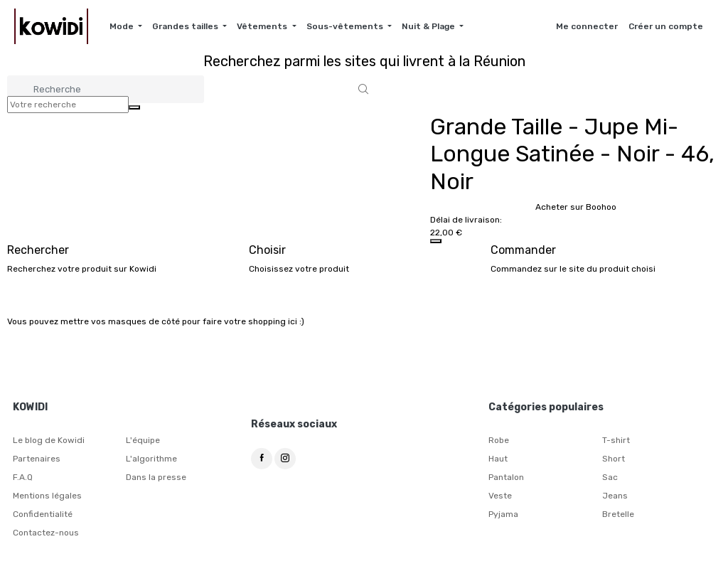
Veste (500, 496)
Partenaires (37, 459)
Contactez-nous (46, 533)
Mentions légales (47, 496)
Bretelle (618, 514)
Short (614, 459)
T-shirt (616, 440)
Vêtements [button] (263, 26)
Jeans (615, 496)
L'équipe (143, 440)
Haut (498, 459)
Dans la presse (156, 477)
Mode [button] (123, 26)
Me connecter (587, 26)
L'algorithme (151, 459)
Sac (610, 477)
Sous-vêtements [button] (346, 26)
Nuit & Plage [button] (429, 26)
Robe (499, 440)
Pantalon (506, 477)
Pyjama (503, 514)
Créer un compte (666, 26)
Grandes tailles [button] (186, 26)
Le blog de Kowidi (49, 440)
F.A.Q (23, 477)
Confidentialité (43, 514)
